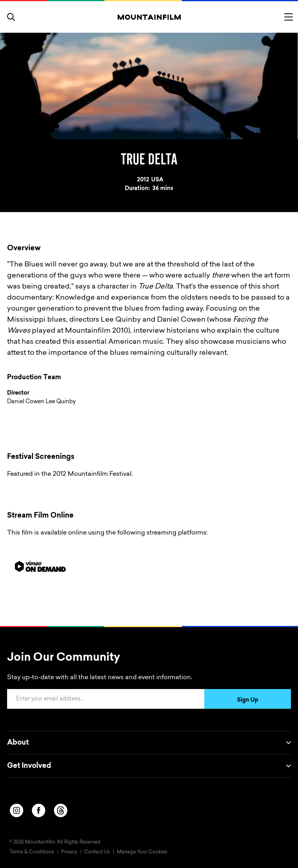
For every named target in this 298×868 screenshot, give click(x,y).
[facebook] (39, 810)
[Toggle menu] (289, 17)
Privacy (69, 852)
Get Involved (149, 766)
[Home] (149, 17)
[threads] (61, 810)
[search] (11, 17)
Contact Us (97, 852)
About (149, 743)
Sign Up (248, 700)
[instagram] (17, 810)
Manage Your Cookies (142, 852)
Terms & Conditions (32, 852)
